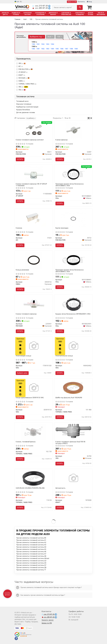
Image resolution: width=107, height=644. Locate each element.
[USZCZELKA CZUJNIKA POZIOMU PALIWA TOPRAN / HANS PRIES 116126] (34, 478)
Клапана (19, 228)
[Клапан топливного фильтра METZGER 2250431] (34, 304)
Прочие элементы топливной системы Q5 (31, 563)
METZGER (23, 78)
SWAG (22, 81)
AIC (20, 66)
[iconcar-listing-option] (91, 118)
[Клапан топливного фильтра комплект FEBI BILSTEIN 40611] (34, 130)
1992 (43, 44)
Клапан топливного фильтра (26, 314)
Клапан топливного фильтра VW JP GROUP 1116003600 (31, 185)
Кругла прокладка (62, 228)
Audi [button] (50, 37)
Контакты (81, 2)
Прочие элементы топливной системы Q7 (31, 565)
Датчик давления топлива (26, 113)
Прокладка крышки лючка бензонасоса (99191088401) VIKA (69, 271)
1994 (52, 44)
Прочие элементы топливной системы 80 (31, 538)
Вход (89, 2)
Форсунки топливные (24, 104)
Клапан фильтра (61, 140)
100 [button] (59, 37)
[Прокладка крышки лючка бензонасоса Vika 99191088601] (73, 174)
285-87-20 (40, 8)
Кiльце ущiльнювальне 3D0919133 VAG (30, 398)
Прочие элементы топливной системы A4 (31, 547)
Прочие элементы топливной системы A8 (31, 556)
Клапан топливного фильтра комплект (30, 140)
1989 (76, 49)
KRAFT (21, 75)
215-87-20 (40, 6)
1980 (33, 49)
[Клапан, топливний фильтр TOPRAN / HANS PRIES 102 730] (34, 432)
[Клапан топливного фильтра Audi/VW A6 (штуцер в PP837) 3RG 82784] (73, 431)
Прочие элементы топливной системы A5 (31, 549)
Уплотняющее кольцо (23, 356)
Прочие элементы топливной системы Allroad (33, 558)
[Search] (80, 7)
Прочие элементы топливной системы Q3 (31, 561)
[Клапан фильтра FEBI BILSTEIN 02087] (73, 130)
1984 (52, 49)
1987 (66, 49)
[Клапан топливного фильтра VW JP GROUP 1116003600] (34, 174)
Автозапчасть (60, 488)
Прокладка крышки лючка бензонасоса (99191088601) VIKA (69, 185)
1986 (62, 49)
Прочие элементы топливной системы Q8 (31, 568)
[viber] (16, 638)
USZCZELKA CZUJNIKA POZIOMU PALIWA (30, 488)
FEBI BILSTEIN (26, 69)
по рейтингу (31, 118)
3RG (21, 63)
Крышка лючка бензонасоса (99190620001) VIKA (73, 314)
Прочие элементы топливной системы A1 (31, 540)
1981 (38, 49)
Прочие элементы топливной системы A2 (31, 543)
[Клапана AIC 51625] (34, 218)
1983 (48, 49)
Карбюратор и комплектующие (27, 107)
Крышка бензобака (23, 110)
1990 (33, 44)
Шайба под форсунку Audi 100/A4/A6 (69, 398)
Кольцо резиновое (22, 270)
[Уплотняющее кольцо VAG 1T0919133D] (34, 346)
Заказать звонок (48, 620)
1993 (48, 44)
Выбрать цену (22, 373)
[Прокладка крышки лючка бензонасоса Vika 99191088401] (73, 260)
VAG (22, 87)
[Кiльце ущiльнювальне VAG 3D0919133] (34, 388)
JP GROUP (22, 72)
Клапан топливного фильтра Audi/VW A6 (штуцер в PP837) (70, 443)
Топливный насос (22, 101)
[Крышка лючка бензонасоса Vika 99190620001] (73, 304)
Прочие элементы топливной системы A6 (31, 552)
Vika (22, 90)
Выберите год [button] (37, 37)
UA (17, 2)
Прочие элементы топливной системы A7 (31, 554)
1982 (43, 49)
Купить (20, 159)
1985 (57, 49)
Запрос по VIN (72, 2)
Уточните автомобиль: (21, 36)
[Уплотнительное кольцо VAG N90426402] (73, 346)
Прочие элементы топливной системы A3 (31, 545)
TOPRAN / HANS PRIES (26, 84)
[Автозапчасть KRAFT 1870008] (73, 478)
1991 (38, 44)
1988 (71, 49)
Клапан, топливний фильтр (26, 442)
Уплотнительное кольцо (64, 356)
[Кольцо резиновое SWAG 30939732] (34, 260)
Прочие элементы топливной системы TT (31, 570)
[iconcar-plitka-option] (89, 118)
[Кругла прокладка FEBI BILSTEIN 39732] (73, 218)
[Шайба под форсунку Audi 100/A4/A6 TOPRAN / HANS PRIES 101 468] (73, 388)
